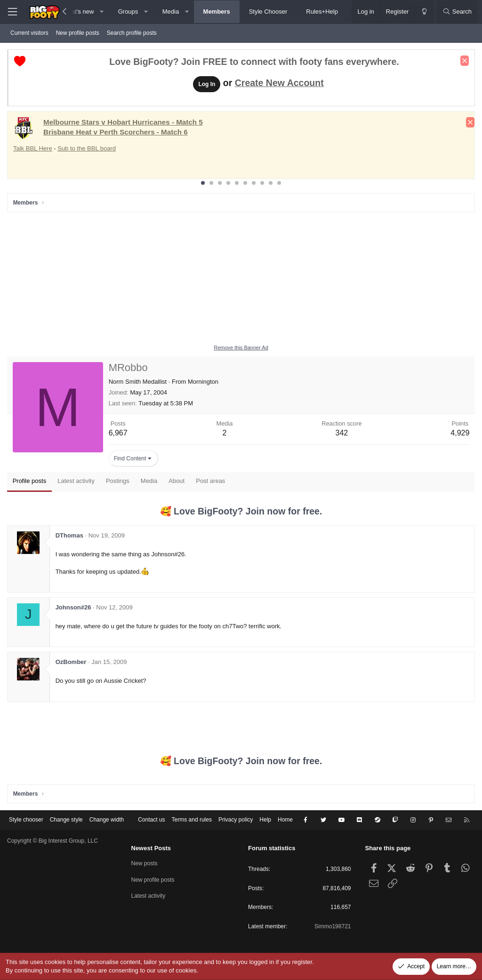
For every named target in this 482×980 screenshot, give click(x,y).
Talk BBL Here (33, 148)
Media (171, 12)
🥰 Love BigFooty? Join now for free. (241, 511)
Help (265, 820)
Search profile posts (132, 33)
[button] (102, 12)
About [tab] (177, 481)
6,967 (118, 433)
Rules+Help (322, 12)
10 (279, 183)
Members (217, 12)
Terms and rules (192, 820)
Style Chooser (268, 12)
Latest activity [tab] (76, 481)
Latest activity (149, 896)
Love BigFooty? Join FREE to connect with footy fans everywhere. (254, 62)
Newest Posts (151, 848)
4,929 (460, 433)
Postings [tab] (118, 481)
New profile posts (78, 33)
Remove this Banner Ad (241, 348)
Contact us (151, 820)
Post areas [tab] (211, 481)
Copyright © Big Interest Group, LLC (52, 841)
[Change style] (424, 12)
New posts (145, 863)
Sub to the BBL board (87, 148)
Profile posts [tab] (30, 481)
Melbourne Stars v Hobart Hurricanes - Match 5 (123, 122)
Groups (128, 12)
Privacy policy (236, 820)
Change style (66, 820)
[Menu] (12, 12)
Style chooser (26, 820)
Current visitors (29, 33)
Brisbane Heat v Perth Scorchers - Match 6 (116, 132)
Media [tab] (149, 481)
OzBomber (71, 662)
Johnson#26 (73, 607)
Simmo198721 (333, 926)
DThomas (69, 535)
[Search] (457, 12)
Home (285, 820)
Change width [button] (107, 820)
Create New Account (279, 83)
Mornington (203, 382)
